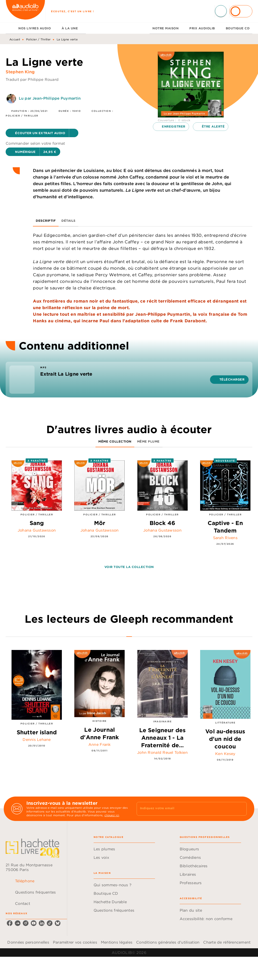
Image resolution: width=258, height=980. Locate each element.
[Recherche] (221, 11)
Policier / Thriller (38, 39)
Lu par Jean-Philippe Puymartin (50, 98)
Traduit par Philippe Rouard (32, 79)
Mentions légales (117, 942)
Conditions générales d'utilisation (168, 942)
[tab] (11, 28)
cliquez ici (112, 815)
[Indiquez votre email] (186, 809)
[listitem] (10, 923)
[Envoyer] (241, 809)
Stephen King (20, 72)
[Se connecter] (241, 11)
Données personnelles (28, 942)
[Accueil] (25, 11)
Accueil (15, 39)
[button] (42, 133)
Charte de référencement (227, 942)
